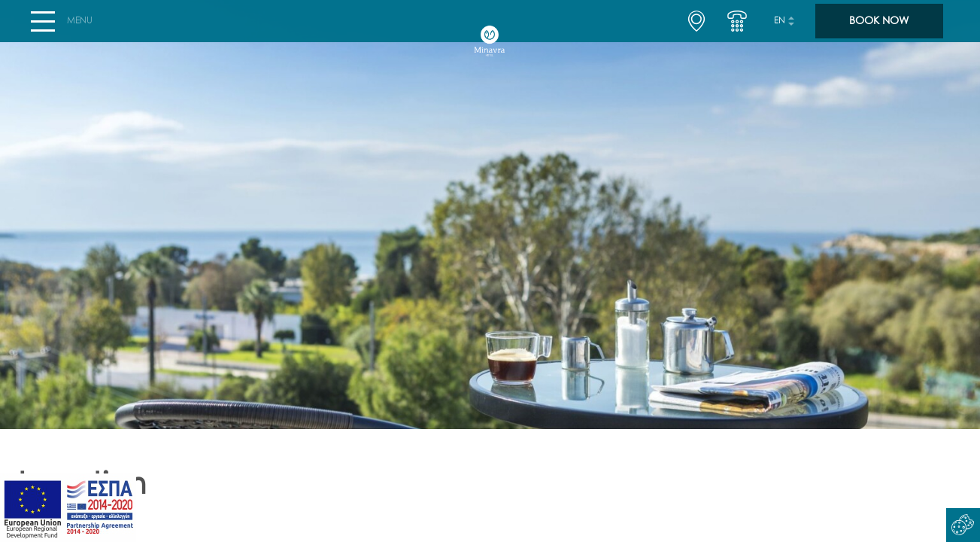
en (780, 27)
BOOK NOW (879, 27)
